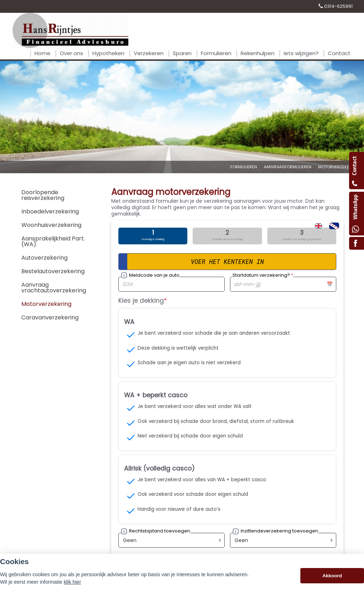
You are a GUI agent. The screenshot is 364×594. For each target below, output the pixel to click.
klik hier (72, 582)
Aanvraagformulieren (288, 167)
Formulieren (244, 167)
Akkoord (332, 576)
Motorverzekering (338, 167)
